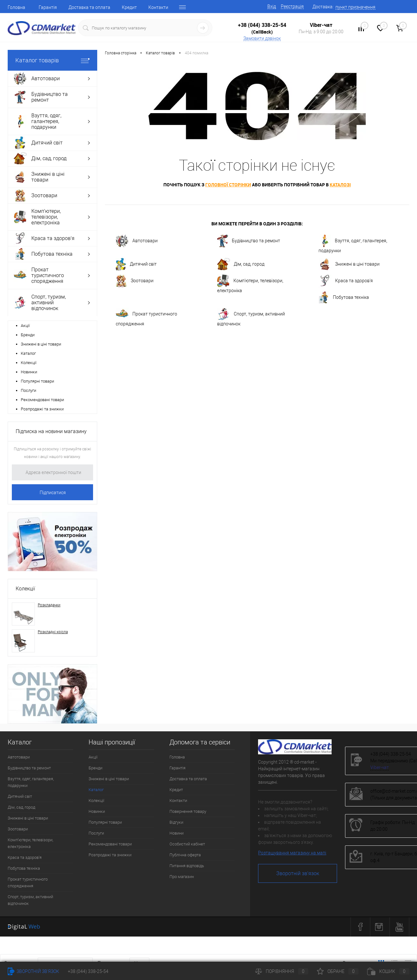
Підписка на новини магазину (51, 431)
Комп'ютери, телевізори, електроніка (250, 284)
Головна (16, 7)
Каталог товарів (52, 60)
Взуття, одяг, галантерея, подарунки (353, 244)
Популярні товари (37, 381)
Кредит (129, 7)
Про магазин (182, 877)
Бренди (28, 335)
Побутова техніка (344, 298)
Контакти (158, 7)
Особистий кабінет (187, 844)
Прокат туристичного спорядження (146, 317)
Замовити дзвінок (262, 38)
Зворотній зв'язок (298, 873)
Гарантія (48, 7)
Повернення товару (188, 811)
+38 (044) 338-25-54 (262, 25)
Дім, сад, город (241, 264)
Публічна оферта (185, 855)
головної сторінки (228, 185)
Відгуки (176, 822)
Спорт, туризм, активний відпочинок (251, 317)
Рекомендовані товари (42, 400)
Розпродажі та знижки (42, 409)
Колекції (29, 363)
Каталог (28, 353)
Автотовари (137, 241)
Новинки (29, 372)
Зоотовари (135, 281)
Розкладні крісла (53, 632)
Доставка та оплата (89, 7)
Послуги (28, 390)
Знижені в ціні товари (41, 344)
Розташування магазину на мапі (292, 853)
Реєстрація (292, 6)
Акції (25, 326)
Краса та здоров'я (346, 281)
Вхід (272, 6)
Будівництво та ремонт (249, 241)
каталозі (340, 185)
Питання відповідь (187, 866)
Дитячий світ (136, 264)
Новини (177, 833)
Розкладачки (49, 605)
